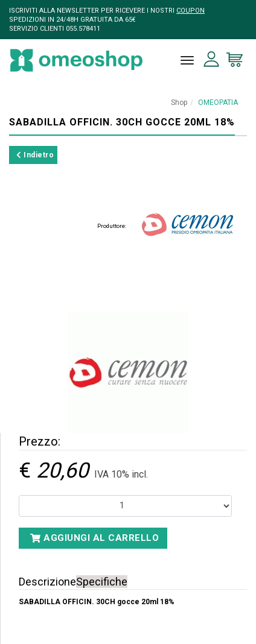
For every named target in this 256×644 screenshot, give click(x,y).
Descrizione (47, 582)
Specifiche (102, 582)
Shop (179, 103)
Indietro (35, 155)
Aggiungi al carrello (94, 538)
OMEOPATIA (218, 103)
